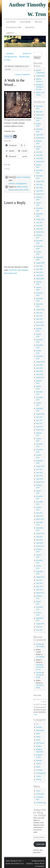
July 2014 (39, 537)
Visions (39, 776)
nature (25, 187)
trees (21, 190)
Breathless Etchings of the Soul (40, 87)
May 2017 (39, 423)
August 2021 (40, 219)
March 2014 (40, 546)
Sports (38, 767)
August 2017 (40, 414)
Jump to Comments (22, 74)
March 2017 (40, 430)
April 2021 (40, 229)
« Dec (35, 714)
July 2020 (39, 266)
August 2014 (40, 533)
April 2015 (40, 516)
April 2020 (40, 275)
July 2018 (39, 365)
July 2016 (39, 469)
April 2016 (40, 479)
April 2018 (40, 374)
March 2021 (40, 232)
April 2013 (40, 590)
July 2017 (39, 417)
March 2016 (40, 482)
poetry (11, 190)
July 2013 (39, 580)
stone (16, 190)
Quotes (30, 27)
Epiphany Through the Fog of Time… (10, 57)
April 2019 (40, 322)
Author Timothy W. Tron (13, 861)
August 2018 (40, 362)
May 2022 (39, 188)
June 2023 (39, 155)
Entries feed (40, 794)
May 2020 (39, 272)
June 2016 (39, 473)
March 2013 (40, 593)
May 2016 (39, 476)
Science (39, 764)
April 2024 (40, 135)
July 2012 (39, 627)
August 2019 (40, 310)
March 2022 (40, 194)
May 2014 (39, 540)
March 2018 (40, 378)
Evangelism (14, 27)
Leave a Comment (23, 177)
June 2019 (39, 316)
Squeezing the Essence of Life (40, 667)
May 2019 (39, 319)
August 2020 (40, 263)
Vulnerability (40, 76)
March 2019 (40, 325)
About (10, 33)
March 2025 (40, 115)
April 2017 (40, 427)
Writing (39, 779)
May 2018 (39, 371)
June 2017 (39, 420)
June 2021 (39, 222)
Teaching (39, 770)
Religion (39, 746)
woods (26, 190)
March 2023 (40, 162)
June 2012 (39, 630)
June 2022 (39, 184)
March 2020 (40, 279)
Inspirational (40, 730)
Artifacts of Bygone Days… (25, 57)
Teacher (25, 22)
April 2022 (40, 191)
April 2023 (40, 158)
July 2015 (39, 513)
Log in (38, 791)
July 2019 (39, 313)
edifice (19, 187)
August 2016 (40, 466)
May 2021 (39, 226)
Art (37, 724)
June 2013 (39, 583)
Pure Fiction (40, 743)
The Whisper (40, 646)
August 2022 (40, 181)
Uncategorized (21, 184)
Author (11, 22)
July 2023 (39, 152)
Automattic (41, 866)
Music (39, 22)
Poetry (38, 740)
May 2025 (39, 112)
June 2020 (39, 269)
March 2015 (40, 519)
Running (39, 760)
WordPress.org (41, 803)
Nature (12, 184)
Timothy (11, 66)
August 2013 (40, 577)
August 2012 (40, 624)
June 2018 (39, 368)
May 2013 (39, 586)
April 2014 (40, 543)
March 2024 (40, 138)
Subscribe (40, 844)
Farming (39, 727)
